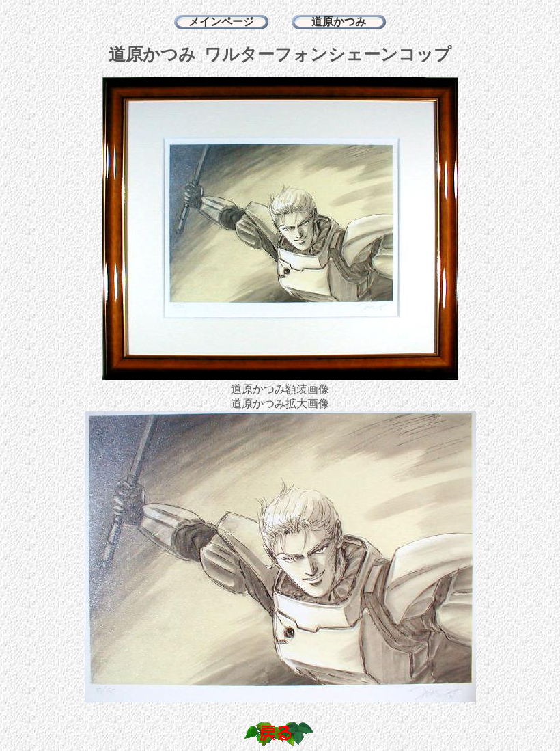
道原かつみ (339, 22)
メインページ (221, 22)
